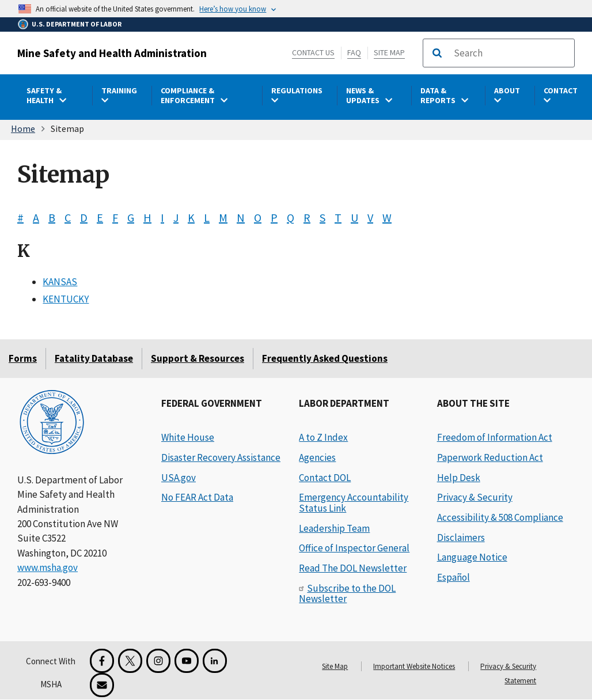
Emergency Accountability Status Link (354, 503)
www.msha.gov (48, 567)
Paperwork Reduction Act (490, 457)
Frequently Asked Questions (325, 358)
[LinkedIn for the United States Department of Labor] (215, 661)
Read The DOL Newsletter (353, 568)
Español (454, 577)
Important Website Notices (414, 666)
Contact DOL (325, 478)
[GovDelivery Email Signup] (102, 685)
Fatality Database (94, 358)
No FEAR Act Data (197, 497)
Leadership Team (334, 528)
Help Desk (459, 478)
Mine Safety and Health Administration (112, 53)
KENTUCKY (66, 299)
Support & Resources (198, 358)
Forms (23, 358)
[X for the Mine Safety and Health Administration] (130, 661)
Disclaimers (461, 538)
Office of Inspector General (354, 548)
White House (188, 437)
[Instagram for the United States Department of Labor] (158, 661)
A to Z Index (323, 437)
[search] (510, 53)
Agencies (317, 457)
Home (23, 128)
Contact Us (313, 52)
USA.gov (179, 478)
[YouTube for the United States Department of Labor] (187, 661)
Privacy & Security (475, 497)
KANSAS (60, 281)
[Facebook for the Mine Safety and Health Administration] (102, 661)
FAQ (354, 52)
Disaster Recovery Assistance (221, 457)
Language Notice (472, 557)
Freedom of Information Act (495, 437)
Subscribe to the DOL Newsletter (347, 594)
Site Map (389, 52)
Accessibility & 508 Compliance (500, 517)
